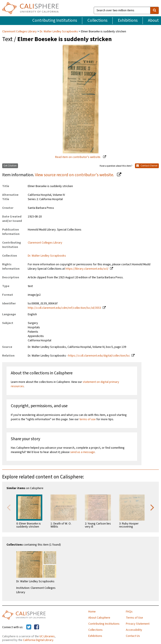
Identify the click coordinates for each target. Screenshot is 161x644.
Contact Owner (147, 166)
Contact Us (133, 636)
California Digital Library (38, 640)
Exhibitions (128, 20)
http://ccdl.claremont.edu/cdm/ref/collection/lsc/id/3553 (64, 308)
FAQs (129, 612)
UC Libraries (47, 636)
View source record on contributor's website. (75, 175)
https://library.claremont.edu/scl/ (87, 269)
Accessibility (134, 630)
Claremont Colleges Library (20, 32)
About (153, 20)
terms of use (88, 419)
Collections (97, 20)
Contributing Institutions (55, 20)
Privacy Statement (138, 624)
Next (152, 507)
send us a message (83, 452)
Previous (9, 507)
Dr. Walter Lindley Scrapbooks (59, 32)
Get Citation (10, 166)
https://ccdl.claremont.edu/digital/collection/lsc (99, 356)
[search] (154, 10)
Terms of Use (134, 618)
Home (92, 612)
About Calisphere (99, 618)
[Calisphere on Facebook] (37, 627)
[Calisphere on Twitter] (29, 627)
